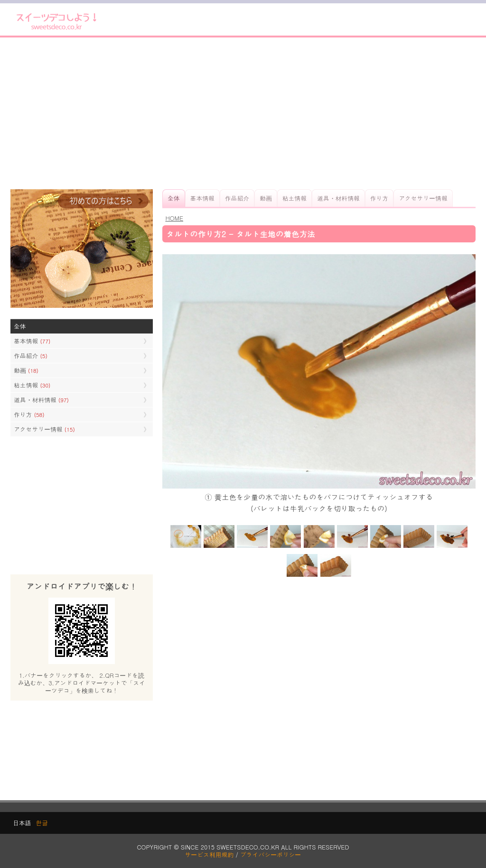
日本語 (22, 823)
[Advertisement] (243, 113)
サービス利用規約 (210, 854)
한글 (42, 823)
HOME (174, 218)
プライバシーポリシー (271, 854)
